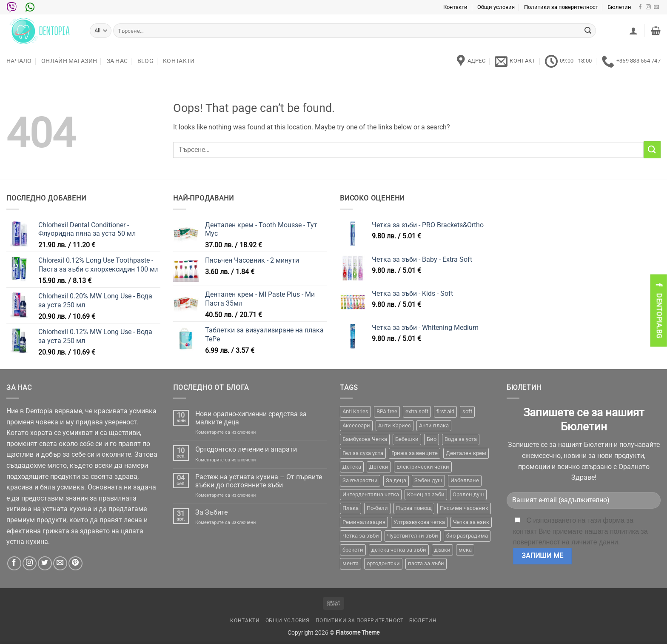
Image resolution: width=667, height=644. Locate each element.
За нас (117, 61)
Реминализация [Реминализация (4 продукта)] (364, 522)
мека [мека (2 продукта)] (465, 550)
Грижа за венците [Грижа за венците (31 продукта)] (415, 453)
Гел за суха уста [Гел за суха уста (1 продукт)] (363, 453)
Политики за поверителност (561, 7)
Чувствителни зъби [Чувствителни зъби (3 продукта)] (413, 536)
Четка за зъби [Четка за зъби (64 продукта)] (361, 536)
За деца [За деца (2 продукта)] (396, 480)
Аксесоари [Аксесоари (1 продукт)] (356, 425)
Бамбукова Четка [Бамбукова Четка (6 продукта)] (365, 439)
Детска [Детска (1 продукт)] (352, 467)
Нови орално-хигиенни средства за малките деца (251, 418)
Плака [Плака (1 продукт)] (351, 508)
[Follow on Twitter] (45, 563)
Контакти (455, 7)
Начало (19, 61)
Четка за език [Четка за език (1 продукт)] (471, 522)
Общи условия (496, 7)
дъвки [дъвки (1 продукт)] (442, 550)
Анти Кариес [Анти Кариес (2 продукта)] (395, 425)
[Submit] (588, 31)
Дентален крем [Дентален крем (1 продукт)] (466, 453)
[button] (633, 31)
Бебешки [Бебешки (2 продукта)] (407, 439)
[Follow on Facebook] (640, 7)
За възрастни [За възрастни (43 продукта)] (360, 480)
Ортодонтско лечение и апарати (246, 449)
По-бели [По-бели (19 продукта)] (377, 508)
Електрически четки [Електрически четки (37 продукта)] (423, 467)
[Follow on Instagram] (648, 7)
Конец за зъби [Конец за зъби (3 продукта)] (426, 494)
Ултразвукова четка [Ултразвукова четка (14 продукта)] (419, 522)
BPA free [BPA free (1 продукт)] (387, 411)
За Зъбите (211, 512)
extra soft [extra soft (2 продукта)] (417, 411)
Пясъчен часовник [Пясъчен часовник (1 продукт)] (464, 508)
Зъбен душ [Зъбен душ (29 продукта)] (428, 480)
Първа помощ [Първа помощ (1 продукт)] (414, 508)
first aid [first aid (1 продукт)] (445, 411)
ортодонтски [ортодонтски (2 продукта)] (383, 563)
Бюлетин (619, 7)
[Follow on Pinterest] (76, 563)
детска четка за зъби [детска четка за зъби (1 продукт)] (399, 550)
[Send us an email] (656, 7)
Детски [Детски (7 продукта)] (379, 467)
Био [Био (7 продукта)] (432, 439)
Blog (145, 61)
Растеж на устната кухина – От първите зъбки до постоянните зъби (259, 481)
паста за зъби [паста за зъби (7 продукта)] (426, 563)
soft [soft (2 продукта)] (467, 411)
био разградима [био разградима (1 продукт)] (467, 536)
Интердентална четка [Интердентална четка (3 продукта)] (371, 494)
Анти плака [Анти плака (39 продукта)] (434, 425)
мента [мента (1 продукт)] (351, 563)
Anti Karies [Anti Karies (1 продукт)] (355, 411)
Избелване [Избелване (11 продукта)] (465, 480)
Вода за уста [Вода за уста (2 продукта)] (461, 439)
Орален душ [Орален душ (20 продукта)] (468, 494)
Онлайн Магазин (69, 61)
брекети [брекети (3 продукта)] (353, 550)
